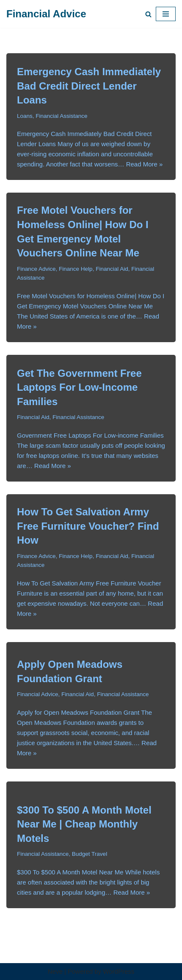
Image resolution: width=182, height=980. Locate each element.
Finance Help (76, 269)
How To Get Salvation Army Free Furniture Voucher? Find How (88, 526)
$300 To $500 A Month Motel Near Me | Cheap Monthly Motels (84, 824)
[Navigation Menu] (166, 14)
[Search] (148, 14)
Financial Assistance (61, 116)
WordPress (119, 971)
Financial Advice (38, 694)
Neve (55, 971)
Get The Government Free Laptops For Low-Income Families (79, 387)
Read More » (145, 164)
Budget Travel (90, 854)
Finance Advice (36, 269)
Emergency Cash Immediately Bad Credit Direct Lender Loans (89, 86)
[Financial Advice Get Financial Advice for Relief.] (46, 14)
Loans (25, 116)
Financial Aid (112, 269)
